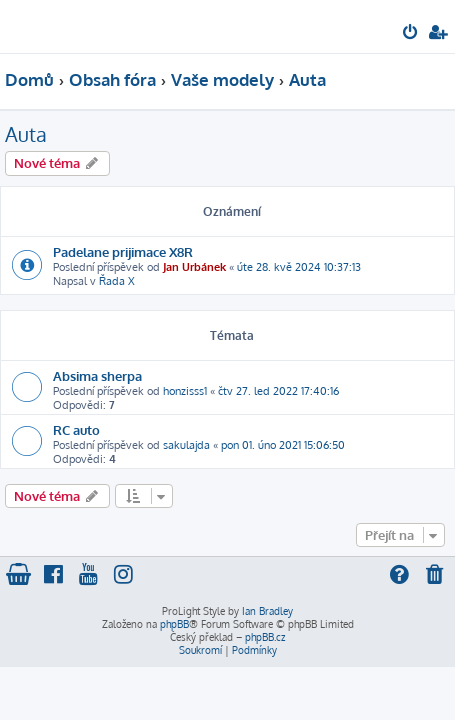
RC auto (76, 429)
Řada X (117, 281)
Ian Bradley (267, 611)
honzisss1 (185, 391)
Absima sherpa (97, 375)
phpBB (174, 624)
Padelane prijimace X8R (123, 251)
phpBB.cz (265, 637)
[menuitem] (411, 34)
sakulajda (186, 445)
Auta (26, 134)
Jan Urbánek (194, 267)
